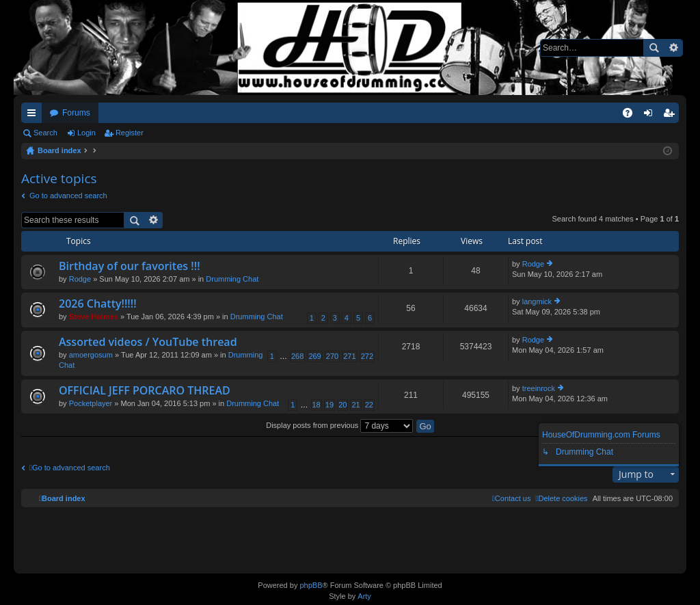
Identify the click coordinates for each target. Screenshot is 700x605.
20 (342, 405)
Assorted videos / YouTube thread (148, 342)
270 (332, 356)
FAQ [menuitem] (632, 116)
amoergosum (91, 355)
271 (349, 356)
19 (329, 405)
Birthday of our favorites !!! (130, 267)
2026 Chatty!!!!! (98, 304)
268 (297, 356)
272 (367, 356)
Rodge (80, 279)
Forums (76, 113)
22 (369, 405)
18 (317, 405)
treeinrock (539, 388)
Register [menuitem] (672, 116)
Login (86, 133)
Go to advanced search (68, 196)
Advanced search (673, 48)
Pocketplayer (91, 403)
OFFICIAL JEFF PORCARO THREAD (145, 391)
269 (314, 356)
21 (355, 405)
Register (130, 133)
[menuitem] (561, 498)
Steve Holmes (94, 317)
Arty (364, 596)
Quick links (34, 116)
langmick (537, 301)
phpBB (311, 585)
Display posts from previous (339, 425)
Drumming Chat (232, 279)
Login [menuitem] (651, 116)
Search (654, 48)
